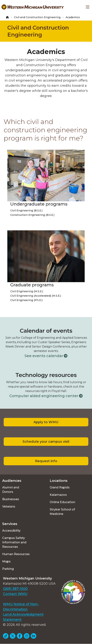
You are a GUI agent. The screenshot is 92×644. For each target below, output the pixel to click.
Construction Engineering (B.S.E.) (32, 215)
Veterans (9, 507)
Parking (8, 569)
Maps (6, 561)
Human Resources (16, 554)
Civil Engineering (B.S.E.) (26, 211)
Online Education (62, 502)
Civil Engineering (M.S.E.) (27, 291)
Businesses (11, 499)
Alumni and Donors (11, 490)
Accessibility (11, 531)
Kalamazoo (58, 495)
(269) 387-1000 (15, 589)
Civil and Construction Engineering (37, 17)
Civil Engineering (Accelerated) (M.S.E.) (36, 296)
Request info (46, 461)
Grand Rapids (60, 487)
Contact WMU (15, 594)
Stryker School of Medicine (62, 512)
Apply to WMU (46, 422)
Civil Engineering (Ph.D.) (26, 300)
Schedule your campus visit (46, 442)
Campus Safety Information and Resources (14, 542)
